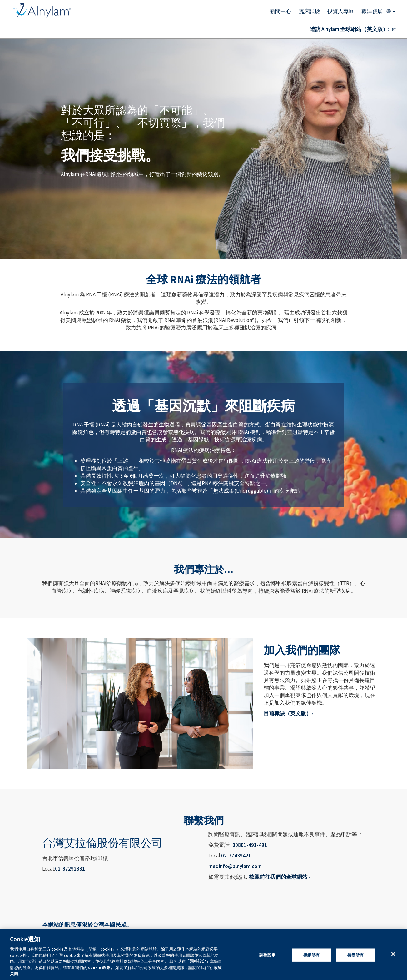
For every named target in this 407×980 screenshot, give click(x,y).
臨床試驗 (309, 11)
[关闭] (393, 954)
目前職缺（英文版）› (288, 713)
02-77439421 (236, 856)
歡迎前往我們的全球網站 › (279, 877)
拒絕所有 (312, 955)
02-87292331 (70, 869)
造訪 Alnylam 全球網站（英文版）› (350, 29)
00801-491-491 (250, 845)
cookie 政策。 (102, 968)
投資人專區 (341, 11)
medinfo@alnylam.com (235, 866)
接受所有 (356, 955)
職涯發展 (372, 11)
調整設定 (268, 955)
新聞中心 (280, 11)
